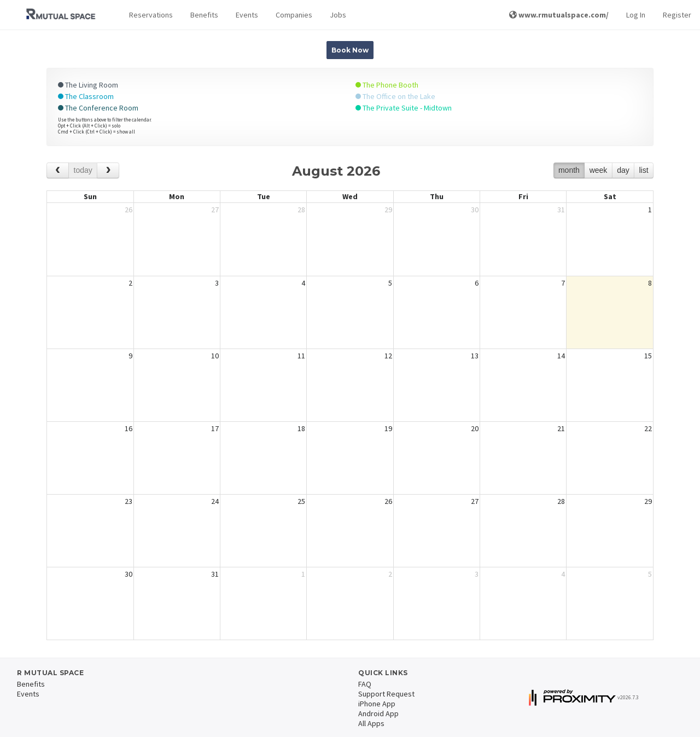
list (643, 170)
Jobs (338, 15)
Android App (378, 713)
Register (677, 15)
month (569, 170)
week (599, 170)
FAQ (365, 684)
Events (247, 15)
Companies (294, 15)
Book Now (350, 50)
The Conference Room (98, 108)
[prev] (58, 170)
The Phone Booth (387, 85)
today (83, 170)
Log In (636, 15)
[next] (108, 170)
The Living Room (88, 85)
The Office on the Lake (395, 96)
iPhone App (377, 704)
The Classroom (86, 96)
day (623, 170)
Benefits (204, 15)
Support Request (386, 694)
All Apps (371, 723)
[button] (151, 15)
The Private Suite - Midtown (404, 108)
